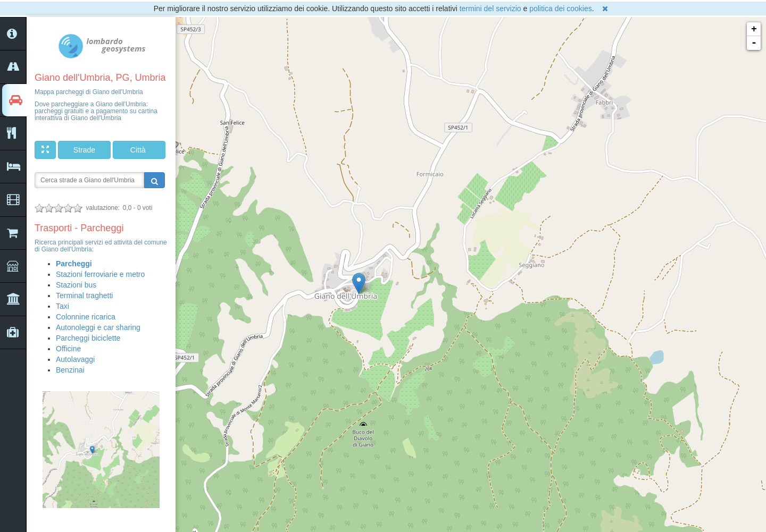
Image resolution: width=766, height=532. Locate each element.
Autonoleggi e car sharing (98, 327)
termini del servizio (490, 9)
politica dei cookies (561, 9)
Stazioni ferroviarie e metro (100, 274)
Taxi (63, 306)
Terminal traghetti (84, 295)
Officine (68, 349)
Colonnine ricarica (86, 317)
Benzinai (70, 370)
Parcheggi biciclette (88, 338)
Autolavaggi (75, 359)
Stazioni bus (76, 285)
